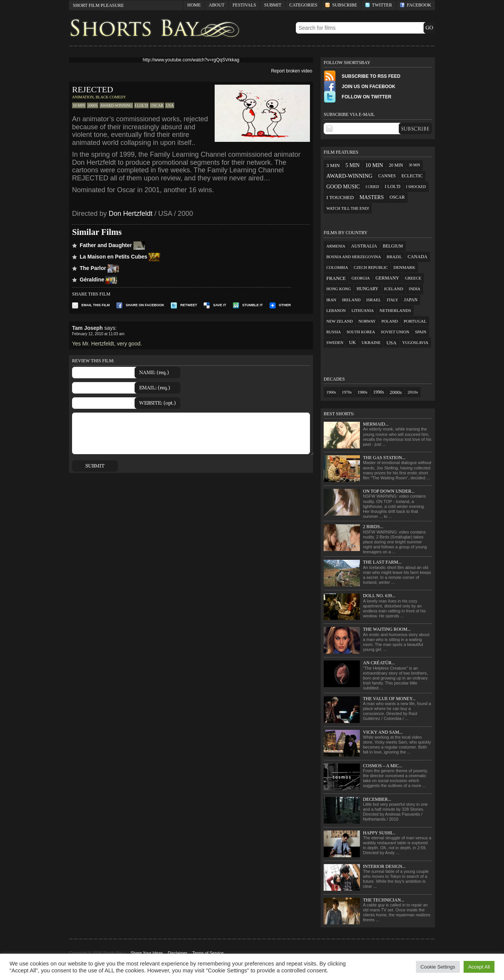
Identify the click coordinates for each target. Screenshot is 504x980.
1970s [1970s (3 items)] (347, 392)
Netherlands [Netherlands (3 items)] (396, 310)
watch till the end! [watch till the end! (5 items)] (348, 208)
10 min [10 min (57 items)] (374, 165)
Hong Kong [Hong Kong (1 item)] (339, 289)
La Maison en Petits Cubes (120, 257)
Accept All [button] (479, 967)
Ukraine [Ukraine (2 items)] (371, 342)
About (217, 5)
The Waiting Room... (387, 629)
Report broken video (292, 71)
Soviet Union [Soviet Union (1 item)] (395, 332)
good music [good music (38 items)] (343, 187)
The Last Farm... (382, 562)
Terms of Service (208, 953)
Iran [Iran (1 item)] (331, 300)
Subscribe (341, 5)
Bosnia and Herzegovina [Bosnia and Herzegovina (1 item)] (354, 257)
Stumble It (248, 305)
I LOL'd (141, 105)
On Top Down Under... (389, 491)
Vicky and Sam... (383, 732)
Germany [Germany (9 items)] (387, 278)
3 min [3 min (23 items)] (333, 165)
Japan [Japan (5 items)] (411, 300)
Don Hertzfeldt (131, 214)
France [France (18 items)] (336, 278)
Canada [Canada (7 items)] (417, 257)
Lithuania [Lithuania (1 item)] (363, 311)
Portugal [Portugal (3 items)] (415, 321)
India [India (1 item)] (414, 289)
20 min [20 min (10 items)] (396, 165)
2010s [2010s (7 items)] (413, 392)
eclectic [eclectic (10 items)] (412, 176)
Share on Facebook (140, 305)
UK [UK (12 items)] (352, 342)
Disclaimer (177, 953)
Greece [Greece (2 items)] (413, 278)
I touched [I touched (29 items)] (340, 197)
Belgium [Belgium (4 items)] (393, 246)
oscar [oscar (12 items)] (397, 197)
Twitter (379, 5)
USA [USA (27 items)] (391, 343)
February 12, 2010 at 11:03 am (98, 334)
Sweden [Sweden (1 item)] (335, 343)
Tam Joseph (87, 328)
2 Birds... (373, 527)
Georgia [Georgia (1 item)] (361, 278)
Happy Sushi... (379, 833)
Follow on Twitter (357, 97)
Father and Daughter (112, 245)
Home (194, 5)
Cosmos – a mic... (383, 766)
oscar (157, 105)
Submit (273, 5)
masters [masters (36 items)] (372, 197)
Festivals (244, 5)
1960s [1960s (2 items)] (331, 392)
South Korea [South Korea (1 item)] (361, 332)
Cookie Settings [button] (438, 967)
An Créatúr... (379, 663)
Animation (83, 97)
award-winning (116, 105)
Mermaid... (376, 424)
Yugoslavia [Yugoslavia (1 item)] (415, 343)
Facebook (416, 5)
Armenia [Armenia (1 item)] (336, 246)
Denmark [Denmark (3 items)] (404, 267)
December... (377, 799)
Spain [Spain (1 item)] (421, 332)
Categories (301, 6)
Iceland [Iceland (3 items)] (394, 289)
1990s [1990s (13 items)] (379, 392)
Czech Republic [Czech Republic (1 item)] (371, 267)
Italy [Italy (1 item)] (392, 300)
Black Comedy (111, 97)
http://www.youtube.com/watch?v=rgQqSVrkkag (191, 60)
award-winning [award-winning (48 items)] (349, 176)
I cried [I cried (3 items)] (372, 187)
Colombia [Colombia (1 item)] (337, 267)
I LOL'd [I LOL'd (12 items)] (392, 186)
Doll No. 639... (379, 596)
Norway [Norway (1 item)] (367, 321)
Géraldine (98, 280)
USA (170, 105)
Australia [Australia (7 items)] (364, 246)
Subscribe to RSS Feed (362, 76)
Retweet (184, 305)
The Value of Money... (389, 699)
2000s (93, 105)
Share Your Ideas (147, 953)
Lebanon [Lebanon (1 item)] (336, 311)
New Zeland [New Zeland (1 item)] (339, 321)
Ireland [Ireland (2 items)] (351, 300)
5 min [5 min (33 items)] (352, 165)
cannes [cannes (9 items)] (387, 176)
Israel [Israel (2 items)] (374, 300)
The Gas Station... (384, 458)
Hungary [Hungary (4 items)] (367, 289)
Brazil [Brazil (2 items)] (394, 257)
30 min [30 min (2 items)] (414, 165)
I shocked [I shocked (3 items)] (416, 187)
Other (280, 305)
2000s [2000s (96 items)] (396, 392)
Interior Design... (384, 866)
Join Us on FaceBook (360, 87)
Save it (215, 305)
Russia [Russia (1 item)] (334, 332)
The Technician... (384, 900)
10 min (79, 105)
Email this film (91, 305)
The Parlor (99, 268)
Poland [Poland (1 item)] (390, 321)
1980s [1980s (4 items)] (362, 392)
